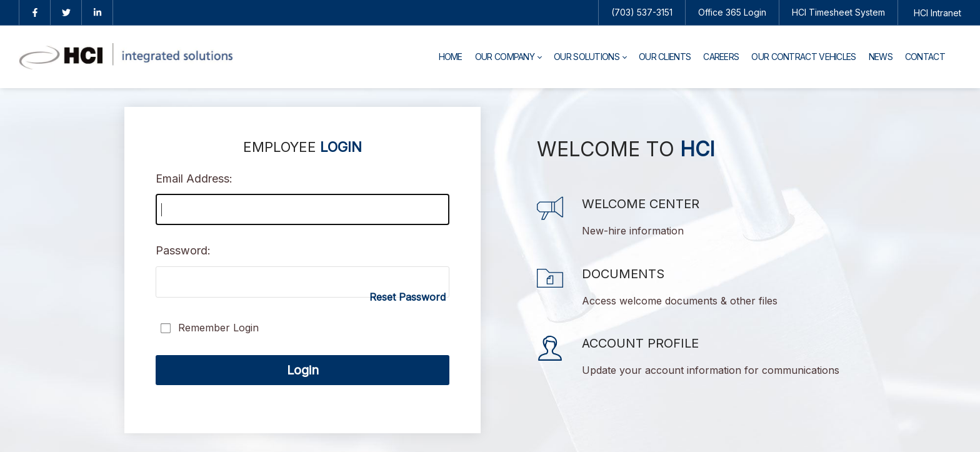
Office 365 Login (732, 12)
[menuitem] (451, 57)
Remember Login (218, 328)
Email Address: (194, 178)
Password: (183, 250)
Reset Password (407, 297)
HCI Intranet (937, 13)
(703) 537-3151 (642, 12)
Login (303, 370)
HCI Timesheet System (838, 12)
